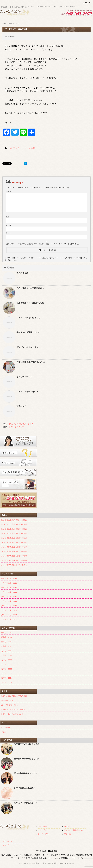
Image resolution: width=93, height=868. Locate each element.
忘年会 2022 (7, 669)
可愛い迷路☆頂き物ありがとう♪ (31, 362)
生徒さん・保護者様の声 (74, 830)
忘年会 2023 (7, 674)
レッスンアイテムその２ (27, 392)
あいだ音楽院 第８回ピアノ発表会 (14, 552)
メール (9, 225)
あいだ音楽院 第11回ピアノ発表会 (14, 565)
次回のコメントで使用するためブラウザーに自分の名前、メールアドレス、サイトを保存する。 (43, 244)
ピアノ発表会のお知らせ (25, 788)
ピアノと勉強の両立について (12, 714)
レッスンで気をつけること (28, 318)
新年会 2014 (6, 633)
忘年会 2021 (6, 665)
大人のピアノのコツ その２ (21, 424)
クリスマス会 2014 (9, 583)
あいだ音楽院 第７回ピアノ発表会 (14, 547)
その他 (4, 732)
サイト (9, 233)
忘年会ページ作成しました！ (27, 744)
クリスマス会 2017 (9, 597)
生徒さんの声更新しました (28, 333)
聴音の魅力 (21, 407)
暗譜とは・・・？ (8, 701)
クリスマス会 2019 (9, 606)
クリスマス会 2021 (9, 615)
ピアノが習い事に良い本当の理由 (14, 696)
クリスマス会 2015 (9, 588)
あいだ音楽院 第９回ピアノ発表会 (14, 556)
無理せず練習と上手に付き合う (30, 288)
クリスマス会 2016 (9, 592)
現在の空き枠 (22, 273)
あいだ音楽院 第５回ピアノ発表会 (14, 538)
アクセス (68, 834)
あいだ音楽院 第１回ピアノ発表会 (14, 520)
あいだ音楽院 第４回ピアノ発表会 (14, 534)
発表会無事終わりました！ (26, 774)
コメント (10, 191)
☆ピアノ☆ (14, 148)
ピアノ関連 (6, 728)
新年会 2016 (6, 637)
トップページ (43, 827)
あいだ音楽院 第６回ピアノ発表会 (14, 543)
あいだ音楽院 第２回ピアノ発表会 (14, 525)
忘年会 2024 (7, 678)
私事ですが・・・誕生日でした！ (31, 303)
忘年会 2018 (6, 651)
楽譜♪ (34, 148)
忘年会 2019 (6, 655)
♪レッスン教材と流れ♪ (10, 705)
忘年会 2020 (7, 660)
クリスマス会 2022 (9, 619)
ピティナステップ (24, 377)
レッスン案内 (43, 834)
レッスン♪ (25, 148)
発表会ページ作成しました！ (27, 759)
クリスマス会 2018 (9, 601)
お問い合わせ (8, 842)
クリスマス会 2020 (9, 610)
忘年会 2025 (7, 683)
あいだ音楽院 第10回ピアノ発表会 (14, 561)
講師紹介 (68, 827)
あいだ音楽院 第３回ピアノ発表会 (14, 529)
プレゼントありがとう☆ (27, 347)
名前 (8, 217)
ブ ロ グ (6, 845)
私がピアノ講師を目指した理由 (13, 710)
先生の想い (43, 830)
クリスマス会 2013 (9, 579)
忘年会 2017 (6, 646)
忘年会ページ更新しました (26, 803)
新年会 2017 (6, 642)
